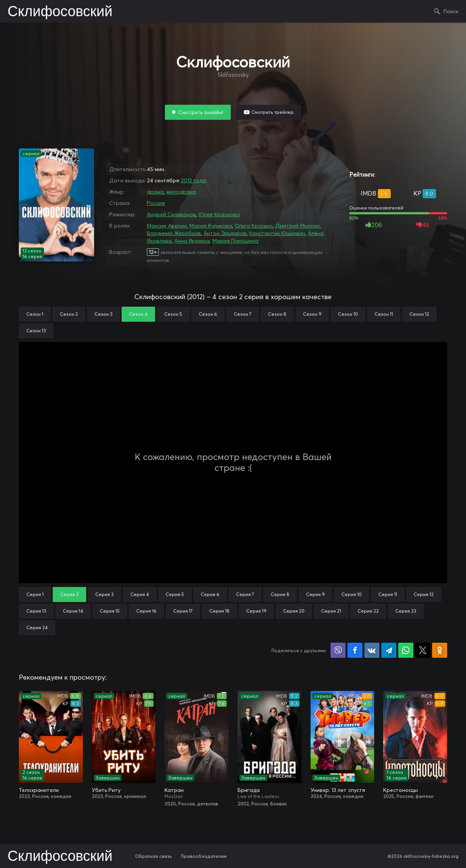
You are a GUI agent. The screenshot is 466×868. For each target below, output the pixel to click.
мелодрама (181, 192)
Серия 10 (352, 594)
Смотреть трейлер (273, 112)
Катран (174, 790)
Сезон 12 (419, 314)
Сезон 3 (104, 314)
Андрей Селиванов (171, 214)
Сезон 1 (35, 314)
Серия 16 (146, 611)
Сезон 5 (173, 314)
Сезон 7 (243, 314)
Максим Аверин (167, 226)
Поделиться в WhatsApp (406, 650)
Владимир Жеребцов (174, 233)
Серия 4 (140, 594)
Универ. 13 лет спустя (338, 790)
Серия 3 (104, 594)
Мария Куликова (211, 226)
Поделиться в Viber (338, 650)
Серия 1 (35, 594)
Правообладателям (204, 856)
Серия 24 (37, 627)
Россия (156, 203)
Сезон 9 (312, 314)
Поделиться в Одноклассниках (440, 650)
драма (155, 192)
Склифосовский (60, 12)
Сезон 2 (69, 314)
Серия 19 (256, 611)
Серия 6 (210, 594)
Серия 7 (245, 594)
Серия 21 (331, 611)
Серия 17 (183, 611)
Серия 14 (73, 611)
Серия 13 (36, 611)
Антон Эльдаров (225, 233)
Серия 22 (368, 611)
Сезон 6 (208, 314)
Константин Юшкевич (277, 233)
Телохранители (39, 790)
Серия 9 (315, 594)
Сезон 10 (348, 314)
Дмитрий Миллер (298, 226)
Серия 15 (110, 611)
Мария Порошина (235, 241)
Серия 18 (219, 611)
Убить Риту (106, 790)
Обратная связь (154, 856)
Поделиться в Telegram (389, 650)
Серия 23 (406, 611)
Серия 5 (175, 594)
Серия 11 (388, 594)
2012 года (193, 180)
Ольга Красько (254, 226)
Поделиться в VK (372, 650)
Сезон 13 (36, 331)
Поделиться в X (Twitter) (423, 650)
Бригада (249, 790)
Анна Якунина (192, 241)
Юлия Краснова (219, 214)
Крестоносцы (401, 790)
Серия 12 (424, 594)
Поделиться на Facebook (355, 650)
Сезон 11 (384, 314)
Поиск (451, 11)
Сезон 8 (277, 314)
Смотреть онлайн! (201, 112)
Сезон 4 (138, 314)
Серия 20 (294, 611)
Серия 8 (280, 594)
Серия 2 (69, 594)
